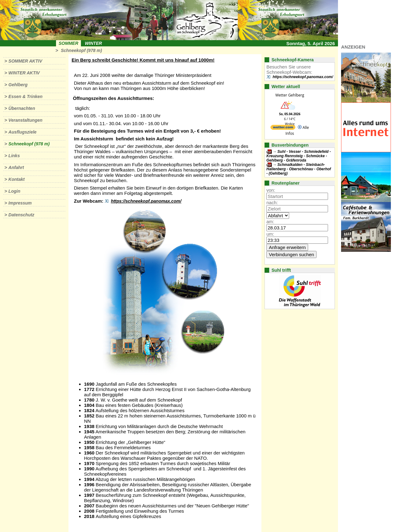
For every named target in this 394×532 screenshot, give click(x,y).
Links (14, 156)
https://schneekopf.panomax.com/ (146, 201)
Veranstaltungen (25, 120)
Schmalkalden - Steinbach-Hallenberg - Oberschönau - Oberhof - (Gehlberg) (299, 169)
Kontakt (16, 179)
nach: (272, 202)
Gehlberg (18, 85)
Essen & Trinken (25, 97)
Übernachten (22, 108)
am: (270, 221)
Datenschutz (21, 215)
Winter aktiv (24, 73)
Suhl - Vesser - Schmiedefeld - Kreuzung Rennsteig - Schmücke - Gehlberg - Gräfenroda (299, 156)
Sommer (69, 43)
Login (14, 191)
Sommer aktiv (25, 61)
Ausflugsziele (22, 132)
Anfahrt (16, 167)
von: (271, 190)
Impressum (20, 203)
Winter (93, 43)
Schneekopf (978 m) (81, 50)
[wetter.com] (283, 128)
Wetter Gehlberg (290, 95)
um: (270, 234)
